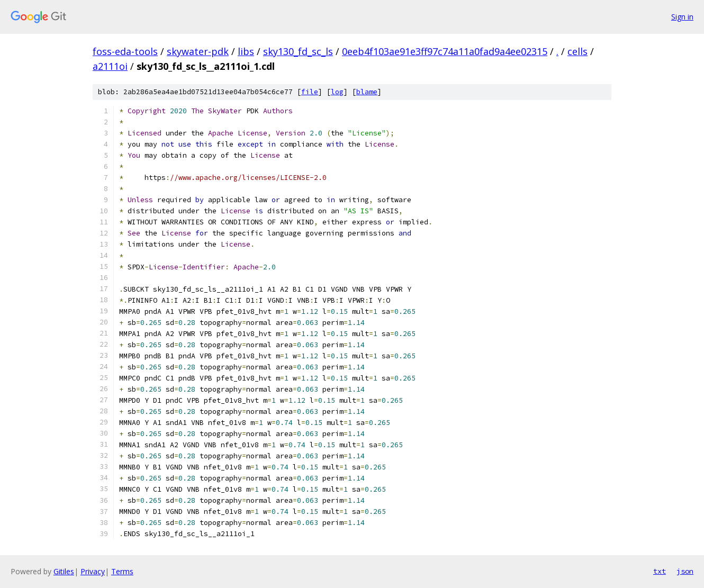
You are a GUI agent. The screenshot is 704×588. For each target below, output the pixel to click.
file (310, 92)
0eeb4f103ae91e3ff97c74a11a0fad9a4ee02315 (445, 51)
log (337, 92)
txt (660, 571)
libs (246, 51)
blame (367, 92)
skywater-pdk (198, 51)
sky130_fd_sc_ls (298, 51)
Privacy (93, 571)
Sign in (682, 17)
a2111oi (110, 66)
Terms (122, 571)
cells (577, 51)
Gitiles (64, 571)
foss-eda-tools (125, 51)
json (685, 571)
